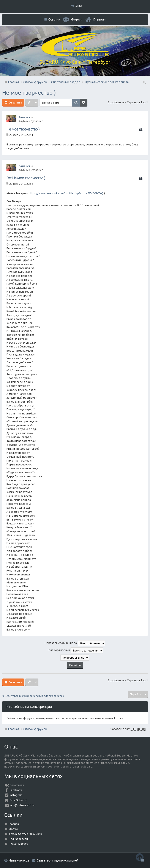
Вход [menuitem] (79, 6)
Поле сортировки (75, 650)
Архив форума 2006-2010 (25, 834)
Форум (13, 829)
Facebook (16, 790)
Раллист (24, 117)
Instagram (16, 795)
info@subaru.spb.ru (22, 805)
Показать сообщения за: (75, 643)
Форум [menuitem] (76, 19)
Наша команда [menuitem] (19, 860)
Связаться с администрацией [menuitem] (58, 860)
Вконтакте (17, 785)
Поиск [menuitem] (144, 82)
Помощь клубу (18, 844)
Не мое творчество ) (29, 93)
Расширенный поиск (84, 103)
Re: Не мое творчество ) (26, 178)
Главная (99, 19)
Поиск (76, 103)
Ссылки (54, 19)
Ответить (15, 102)
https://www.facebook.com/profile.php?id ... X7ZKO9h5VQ (66, 193)
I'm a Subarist (18, 800)
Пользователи (18, 839)
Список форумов (35, 729)
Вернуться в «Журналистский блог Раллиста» (34, 696)
